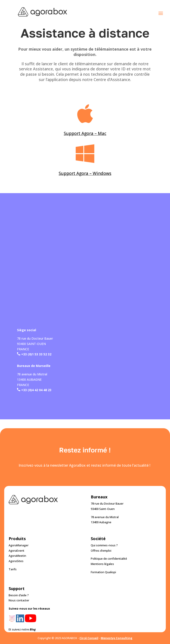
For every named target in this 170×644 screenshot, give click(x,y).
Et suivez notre (22, 629)
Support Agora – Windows (85, 173)
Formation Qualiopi (103, 572)
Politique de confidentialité (109, 559)
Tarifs (13, 569)
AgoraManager (19, 545)
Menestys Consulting (117, 638)
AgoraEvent (16, 551)
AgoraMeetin (17, 556)
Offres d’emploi (101, 551)
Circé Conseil (89, 638)
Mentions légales (102, 564)
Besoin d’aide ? (19, 595)
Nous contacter (19, 600)
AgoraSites (16, 561)
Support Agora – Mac (85, 133)
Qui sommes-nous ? (104, 545)
